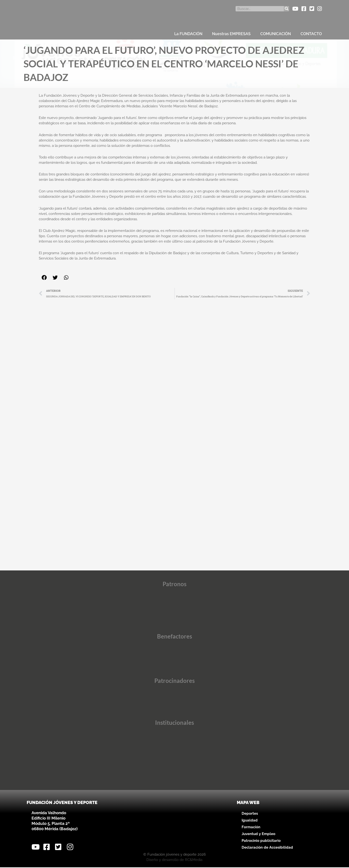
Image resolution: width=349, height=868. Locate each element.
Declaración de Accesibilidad (267, 848)
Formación (251, 828)
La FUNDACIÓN (188, 34)
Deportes (250, 814)
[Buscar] (286, 9)
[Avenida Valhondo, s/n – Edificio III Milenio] (174, 825)
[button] (44, 278)
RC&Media (194, 860)
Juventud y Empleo (258, 835)
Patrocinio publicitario (261, 841)
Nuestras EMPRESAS (231, 34)
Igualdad (250, 821)
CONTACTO (311, 34)
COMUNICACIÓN (276, 34)
